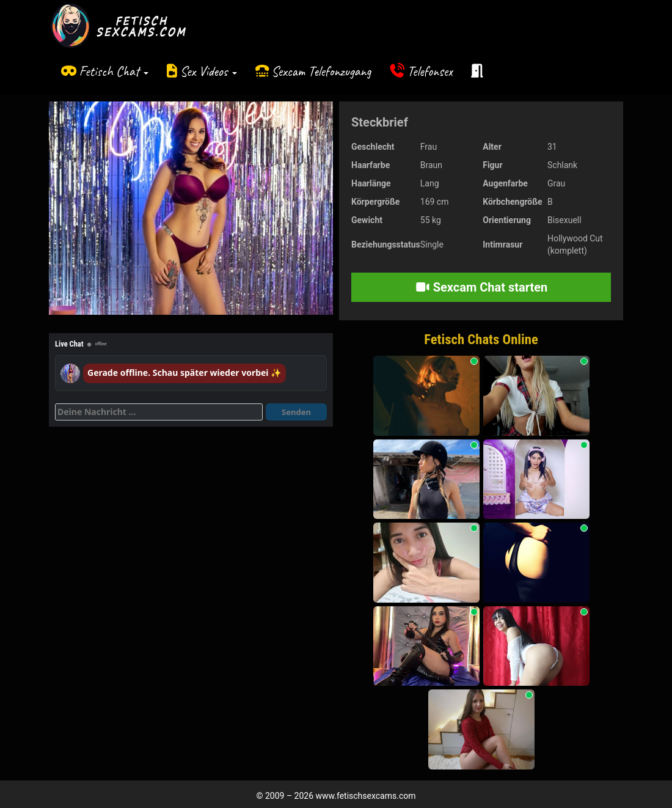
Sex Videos (209, 71)
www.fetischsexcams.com (366, 796)
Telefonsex (430, 71)
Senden (296, 412)
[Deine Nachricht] (159, 412)
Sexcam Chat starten (481, 287)
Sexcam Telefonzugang (321, 71)
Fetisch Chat (114, 71)
